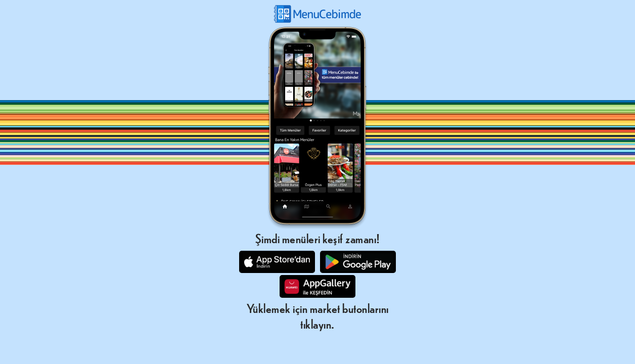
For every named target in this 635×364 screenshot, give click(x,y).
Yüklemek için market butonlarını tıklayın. (318, 315)
